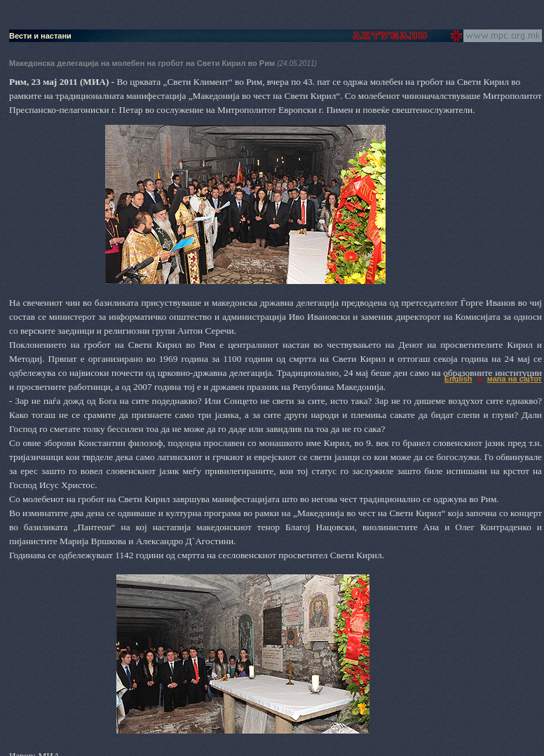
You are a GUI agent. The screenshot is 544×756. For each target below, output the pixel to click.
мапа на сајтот (515, 379)
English (458, 379)
